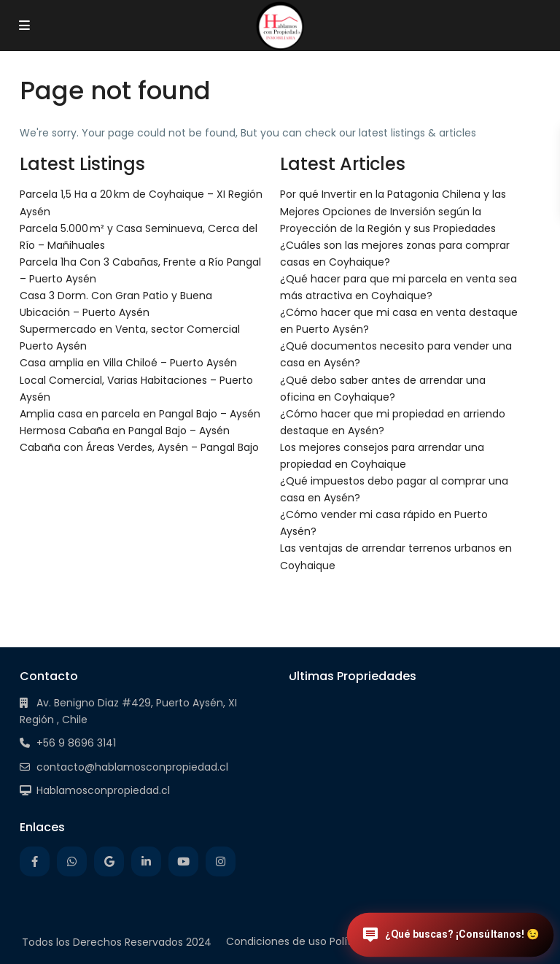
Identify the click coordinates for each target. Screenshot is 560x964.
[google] (109, 861)
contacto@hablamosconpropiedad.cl (132, 767)
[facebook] (35, 861)
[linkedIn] (146, 861)
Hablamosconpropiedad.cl (103, 790)
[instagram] (221, 861)
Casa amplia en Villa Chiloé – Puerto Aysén (128, 363)
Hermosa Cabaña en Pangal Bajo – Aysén (125, 431)
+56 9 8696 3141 (76, 743)
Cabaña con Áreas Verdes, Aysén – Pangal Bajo (139, 447)
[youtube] (183, 861)
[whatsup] (72, 861)
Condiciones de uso (276, 941)
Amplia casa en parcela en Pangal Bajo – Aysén (140, 414)
